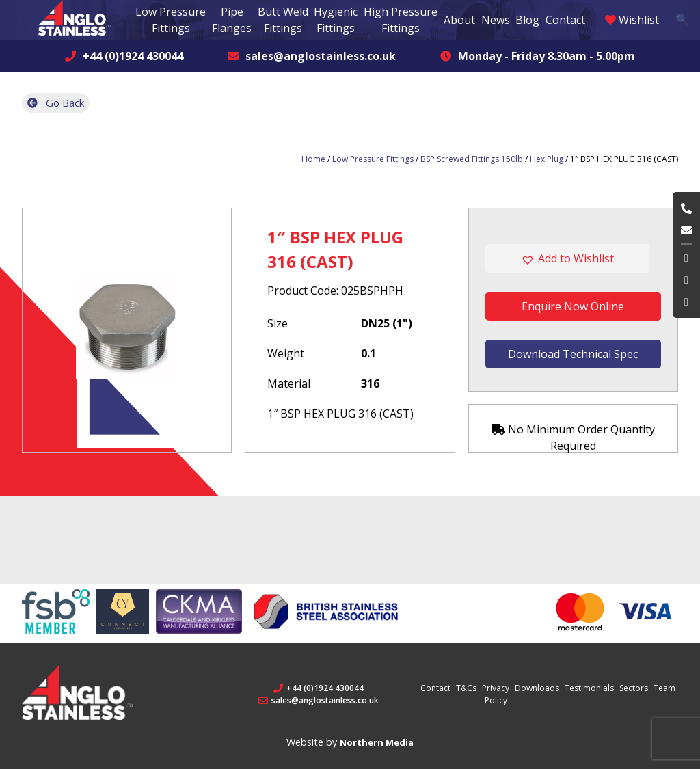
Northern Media (377, 742)
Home (313, 159)
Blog (527, 20)
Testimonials (589, 688)
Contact (565, 20)
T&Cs (466, 688)
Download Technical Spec (573, 354)
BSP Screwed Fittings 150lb (472, 159)
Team (664, 688)
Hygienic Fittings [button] (336, 20)
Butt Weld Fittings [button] (283, 20)
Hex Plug (547, 159)
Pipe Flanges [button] (232, 20)
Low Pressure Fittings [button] (171, 20)
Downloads (537, 688)
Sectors (634, 688)
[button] (573, 258)
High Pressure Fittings (401, 20)
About (459, 20)
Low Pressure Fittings (373, 159)
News (496, 20)
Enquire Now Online (573, 306)
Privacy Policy (496, 694)
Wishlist (632, 20)
